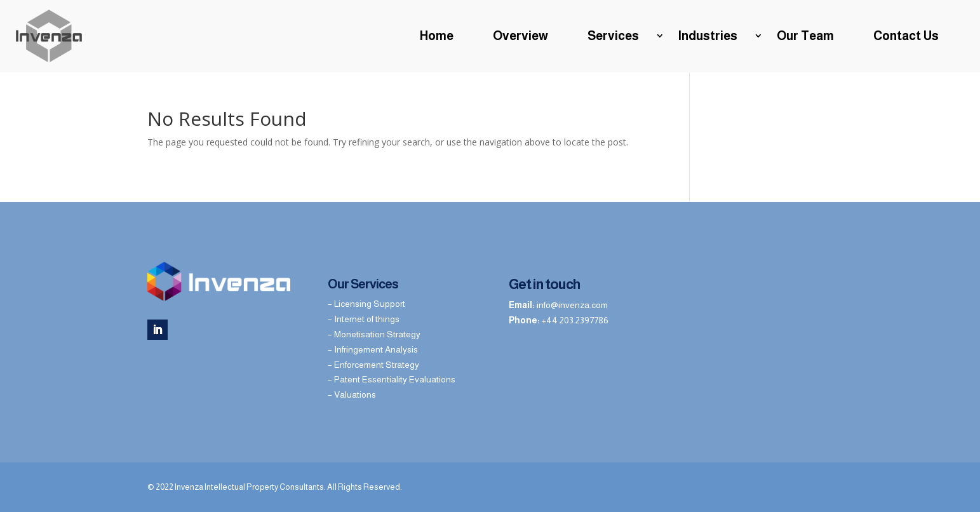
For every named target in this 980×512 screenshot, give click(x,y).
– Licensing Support (366, 304)
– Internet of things (364, 319)
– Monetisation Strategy (374, 334)
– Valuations (352, 394)
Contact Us (906, 36)
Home (437, 36)
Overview (520, 36)
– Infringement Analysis (373, 349)
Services (613, 36)
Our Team (805, 36)
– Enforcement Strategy (373, 365)
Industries (708, 36)
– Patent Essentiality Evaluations (392, 379)
